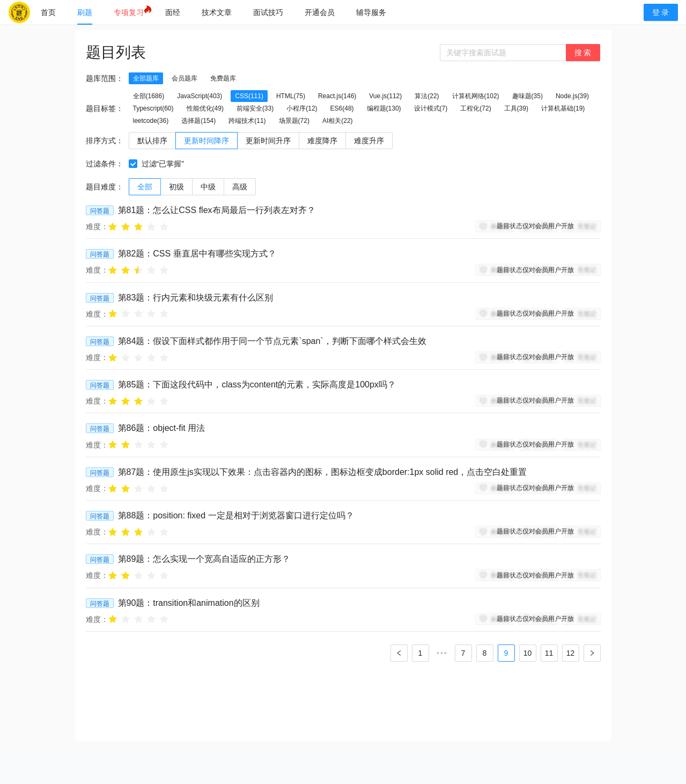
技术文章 (217, 12)
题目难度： (105, 187)
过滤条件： (105, 164)
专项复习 (129, 12)
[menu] (331, 12)
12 (571, 653)
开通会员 (320, 12)
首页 (48, 12)
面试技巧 (268, 12)
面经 (173, 12)
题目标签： (105, 108)
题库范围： (105, 78)
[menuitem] (48, 12)
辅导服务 (371, 12)
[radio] (113, 226)
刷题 (85, 12)
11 (549, 653)
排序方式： (105, 141)
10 (528, 653)
